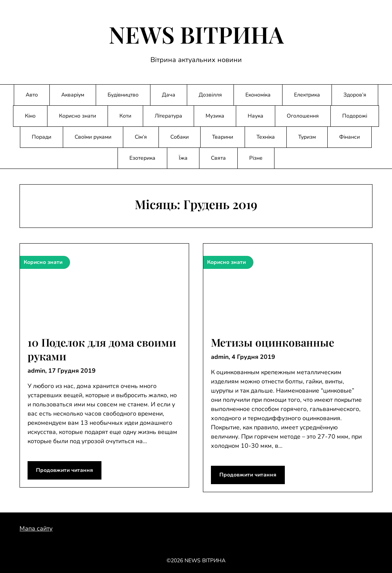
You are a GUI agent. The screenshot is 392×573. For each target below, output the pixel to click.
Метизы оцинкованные (273, 342)
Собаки (180, 137)
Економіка (258, 95)
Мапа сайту (36, 529)
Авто (32, 95)
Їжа (183, 158)
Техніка (266, 137)
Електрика (307, 95)
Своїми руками (93, 137)
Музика (215, 116)
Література (168, 116)
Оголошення (303, 116)
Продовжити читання (65, 470)
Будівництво (123, 95)
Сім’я (141, 137)
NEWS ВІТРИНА (196, 34)
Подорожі (355, 116)
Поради (42, 137)
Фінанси (350, 137)
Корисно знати (78, 116)
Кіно (30, 116)
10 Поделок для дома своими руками (102, 349)
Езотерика (142, 158)
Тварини (223, 137)
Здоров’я (355, 95)
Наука (256, 116)
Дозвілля (210, 95)
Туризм (307, 137)
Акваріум (73, 95)
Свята (218, 158)
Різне (256, 158)
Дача (169, 95)
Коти (125, 116)
